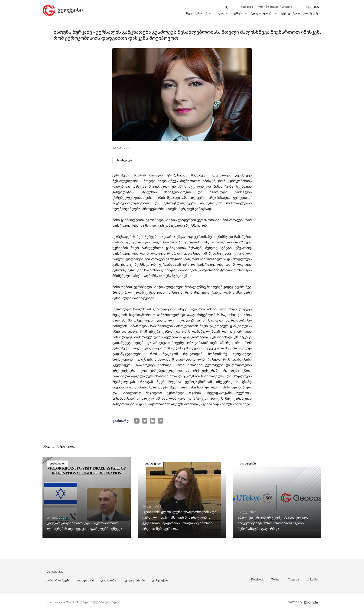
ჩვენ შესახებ (197, 13)
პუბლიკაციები (262, 13)
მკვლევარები (134, 580)
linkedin (287, 7)
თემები (238, 13)
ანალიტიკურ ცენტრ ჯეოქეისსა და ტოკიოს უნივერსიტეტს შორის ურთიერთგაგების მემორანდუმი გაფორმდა (273, 523)
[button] (226, 8)
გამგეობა (109, 580)
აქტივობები (290, 13)
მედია (220, 13)
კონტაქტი (311, 13)
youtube (273, 7)
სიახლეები (125, 160)
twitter (261, 7)
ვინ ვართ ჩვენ (58, 580)
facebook (247, 7)
